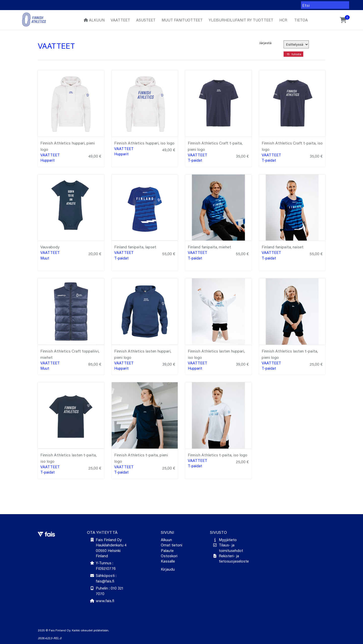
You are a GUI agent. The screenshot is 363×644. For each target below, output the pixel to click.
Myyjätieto (228, 540)
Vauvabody (50, 247)
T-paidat (195, 160)
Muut (45, 258)
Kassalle (168, 561)
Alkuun (94, 20)
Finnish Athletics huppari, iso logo (144, 143)
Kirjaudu (168, 569)
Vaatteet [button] (120, 20)
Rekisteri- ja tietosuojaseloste (234, 558)
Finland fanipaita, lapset (135, 247)
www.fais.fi (105, 601)
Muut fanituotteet (182, 20)
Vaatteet (50, 155)
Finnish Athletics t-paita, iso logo (218, 455)
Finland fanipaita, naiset (283, 247)
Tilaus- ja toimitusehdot (231, 548)
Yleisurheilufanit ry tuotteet (241, 20)
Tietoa (300, 20)
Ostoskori (169, 556)
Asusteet (146, 20)
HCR (283, 20)
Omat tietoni (172, 545)
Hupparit (48, 160)
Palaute (167, 550)
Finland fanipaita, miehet (209, 247)
